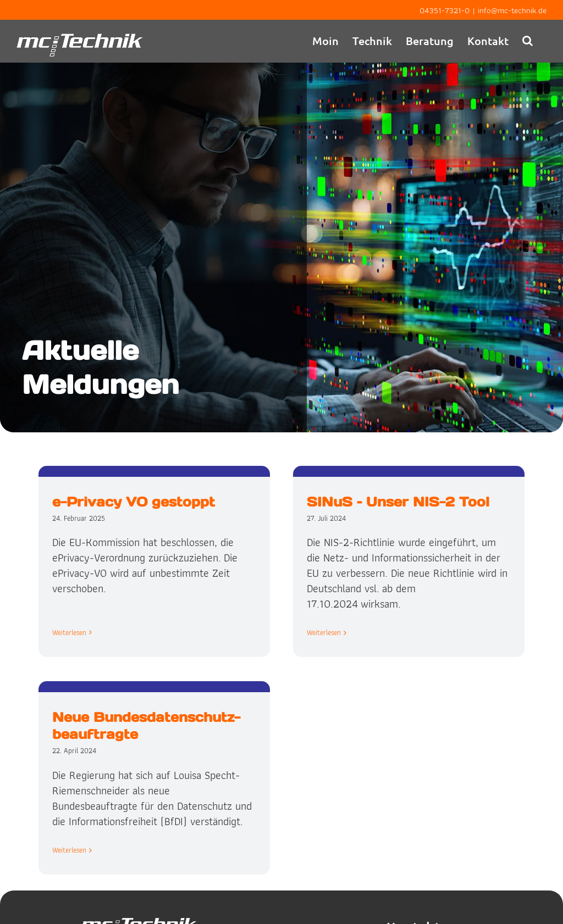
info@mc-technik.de (512, 10)
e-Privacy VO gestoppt (134, 502)
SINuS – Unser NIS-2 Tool (393, 502)
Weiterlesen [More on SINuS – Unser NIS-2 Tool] (319, 633)
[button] (528, 40)
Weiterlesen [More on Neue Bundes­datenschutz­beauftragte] (88, 839)
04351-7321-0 (445, 10)
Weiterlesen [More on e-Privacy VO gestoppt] (69, 617)
